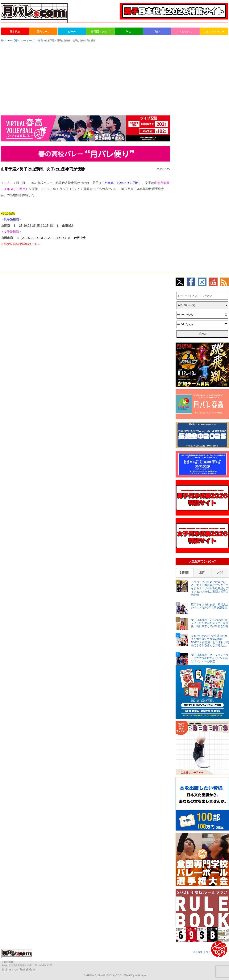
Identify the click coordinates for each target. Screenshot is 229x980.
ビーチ (72, 32)
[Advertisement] (114, 75)
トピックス (185, 32)
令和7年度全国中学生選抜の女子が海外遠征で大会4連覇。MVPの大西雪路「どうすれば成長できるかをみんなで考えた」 (210, 641)
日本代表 (15, 32)
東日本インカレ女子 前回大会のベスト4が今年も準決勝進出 (210, 606)
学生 (129, 32)
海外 (157, 32)
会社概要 (198, 952)
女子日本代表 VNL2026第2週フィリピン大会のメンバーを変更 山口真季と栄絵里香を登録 (210, 623)
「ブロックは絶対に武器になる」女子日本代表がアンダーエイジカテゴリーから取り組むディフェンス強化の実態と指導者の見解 (210, 588)
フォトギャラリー (214, 32)
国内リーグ (43, 32)
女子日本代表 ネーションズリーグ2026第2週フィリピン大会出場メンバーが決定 (210, 658)
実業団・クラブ (100, 32)
